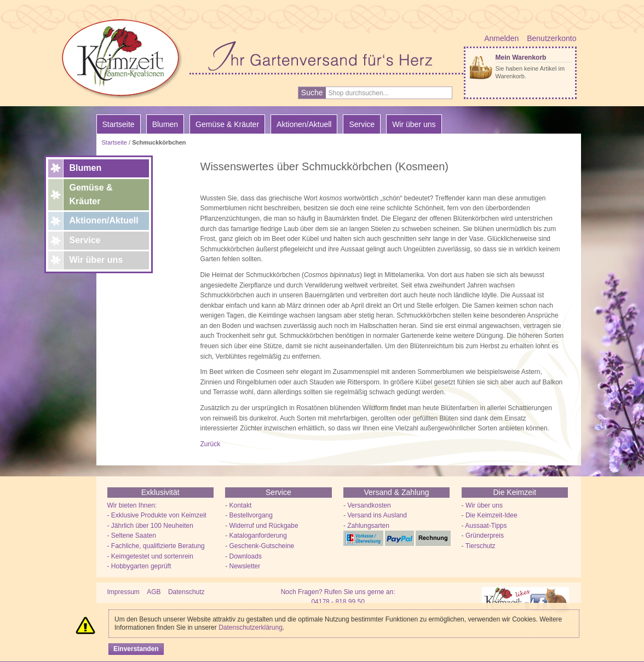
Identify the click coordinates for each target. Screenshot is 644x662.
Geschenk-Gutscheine (262, 546)
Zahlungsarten (368, 526)
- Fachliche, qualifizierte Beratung (156, 546)
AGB (154, 592)
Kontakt (241, 505)
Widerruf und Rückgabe (264, 526)
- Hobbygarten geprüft (139, 566)
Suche (312, 93)
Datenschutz (186, 592)
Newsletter (245, 566)
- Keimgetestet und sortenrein (150, 556)
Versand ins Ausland (377, 515)
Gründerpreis (485, 536)
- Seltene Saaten (132, 536)
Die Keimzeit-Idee (491, 515)
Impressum (123, 592)
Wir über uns (96, 260)
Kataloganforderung (258, 536)
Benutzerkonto (551, 38)
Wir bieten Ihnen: (132, 505)
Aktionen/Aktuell (104, 220)
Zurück (211, 444)
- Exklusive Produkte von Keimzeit (157, 515)
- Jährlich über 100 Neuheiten (150, 526)
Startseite (119, 124)
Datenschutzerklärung (251, 628)
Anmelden (501, 38)
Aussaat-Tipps (486, 526)
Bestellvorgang (251, 515)
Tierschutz (481, 546)
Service (85, 240)
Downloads (246, 556)
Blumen (86, 168)
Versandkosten (369, 505)
